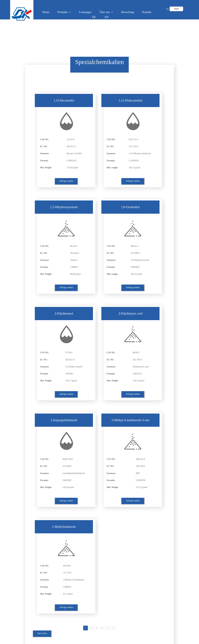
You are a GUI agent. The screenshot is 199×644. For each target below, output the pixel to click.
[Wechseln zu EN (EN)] (107, 17)
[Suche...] (176, 9)
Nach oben (42, 633)
